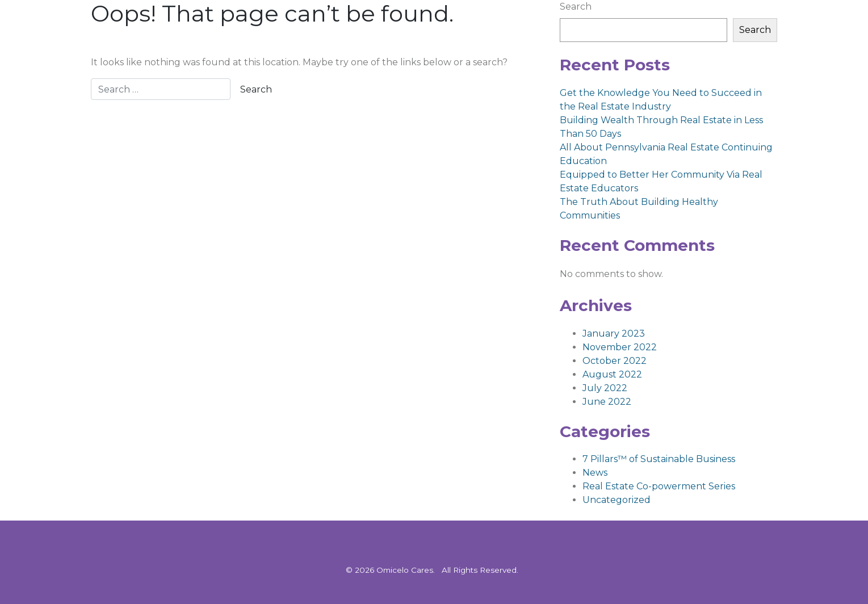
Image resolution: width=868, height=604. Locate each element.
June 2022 (607, 402)
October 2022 (615, 361)
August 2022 (612, 374)
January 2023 (614, 334)
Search (576, 7)
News (595, 473)
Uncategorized (617, 500)
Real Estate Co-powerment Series (659, 486)
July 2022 (605, 388)
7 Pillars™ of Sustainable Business (659, 459)
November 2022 (620, 347)
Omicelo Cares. (406, 570)
